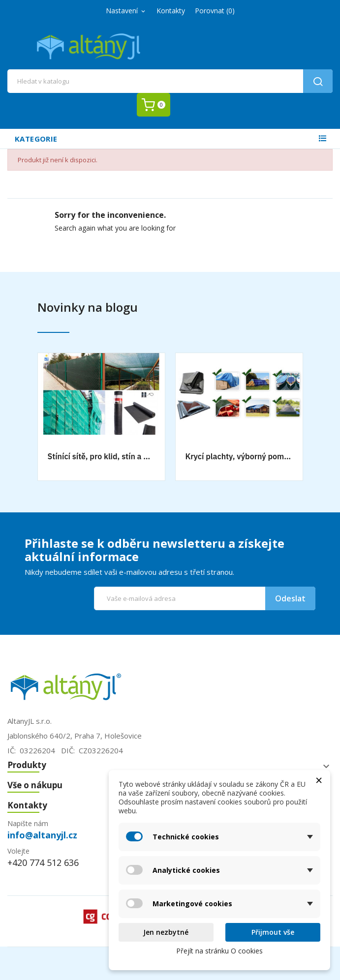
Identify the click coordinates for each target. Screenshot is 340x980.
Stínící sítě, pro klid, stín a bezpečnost (101, 456)
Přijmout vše (273, 932)
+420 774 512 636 (43, 862)
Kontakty (171, 11)
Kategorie (36, 139)
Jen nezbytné (166, 932)
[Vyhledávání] (170, 81)
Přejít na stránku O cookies (219, 951)
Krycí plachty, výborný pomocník (239, 456)
